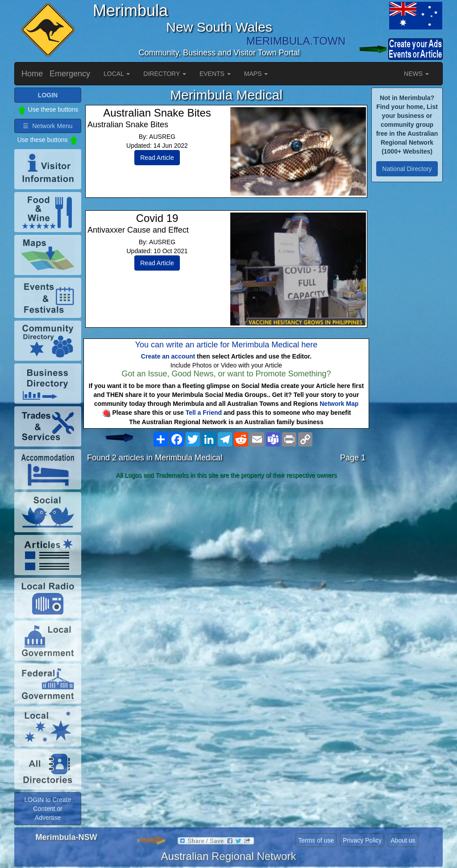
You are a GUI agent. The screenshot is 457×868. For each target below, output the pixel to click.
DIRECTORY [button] (165, 74)
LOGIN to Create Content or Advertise (48, 809)
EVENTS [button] (215, 74)
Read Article (157, 158)
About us (403, 840)
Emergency (70, 74)
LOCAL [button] (117, 74)
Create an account (168, 356)
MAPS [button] (256, 74)
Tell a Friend (204, 413)
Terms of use (316, 840)
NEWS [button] (416, 74)
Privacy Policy (362, 840)
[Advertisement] (226, 553)
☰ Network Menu (48, 126)
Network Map (339, 404)
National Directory (407, 169)
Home (32, 74)
